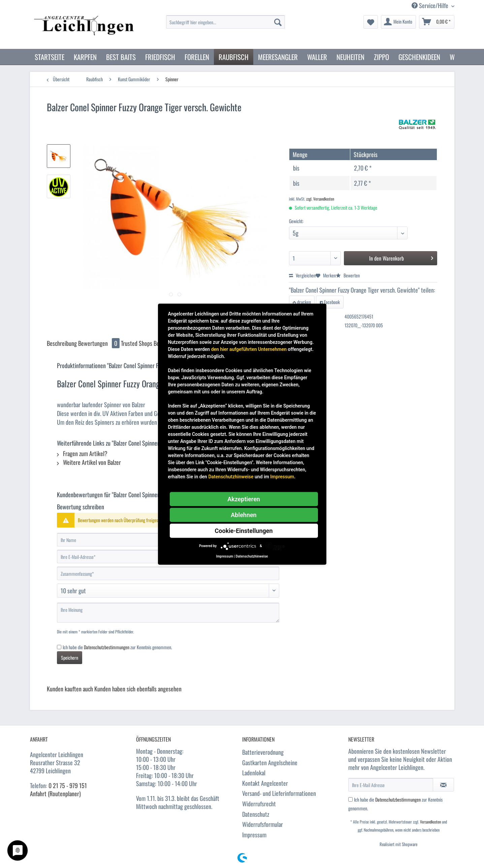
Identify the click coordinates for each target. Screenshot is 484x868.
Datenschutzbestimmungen (107, 647)
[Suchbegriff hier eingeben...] (225, 22)
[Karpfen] (85, 57)
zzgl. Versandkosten (320, 199)
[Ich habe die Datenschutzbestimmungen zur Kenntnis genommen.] (59, 647)
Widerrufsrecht (259, 804)
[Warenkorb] (437, 22)
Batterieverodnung (263, 752)
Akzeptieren (244, 499)
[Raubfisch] (234, 57)
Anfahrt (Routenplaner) (55, 794)
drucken (302, 302)
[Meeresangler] (278, 57)
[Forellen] (197, 57)
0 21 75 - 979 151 (68, 785)
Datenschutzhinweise (231, 476)
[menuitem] (225, 25)
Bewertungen (100, 343)
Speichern (70, 657)
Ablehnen (244, 515)
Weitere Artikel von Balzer (89, 462)
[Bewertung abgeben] (168, 591)
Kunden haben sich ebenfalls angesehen (138, 689)
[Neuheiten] (350, 57)
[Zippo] (381, 57)
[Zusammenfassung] (168, 573)
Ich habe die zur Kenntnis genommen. (117, 647)
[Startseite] (50, 57)
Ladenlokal (254, 773)
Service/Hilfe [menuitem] (431, 6)
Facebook (330, 302)
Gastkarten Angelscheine (270, 762)
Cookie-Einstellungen (244, 530)
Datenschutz (256, 814)
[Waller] (317, 57)
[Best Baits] (121, 57)
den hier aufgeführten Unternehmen (249, 349)
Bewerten (348, 275)
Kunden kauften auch (70, 689)
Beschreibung (62, 343)
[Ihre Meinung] (168, 613)
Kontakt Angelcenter (265, 783)
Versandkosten (430, 822)
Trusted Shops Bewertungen (152, 343)
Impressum (254, 835)
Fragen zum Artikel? (82, 453)
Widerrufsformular (263, 824)
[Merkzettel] (371, 22)
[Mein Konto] (398, 22)
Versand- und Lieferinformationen (279, 793)
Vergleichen (302, 275)
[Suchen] (278, 22)
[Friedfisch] (160, 57)
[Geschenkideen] (419, 57)
